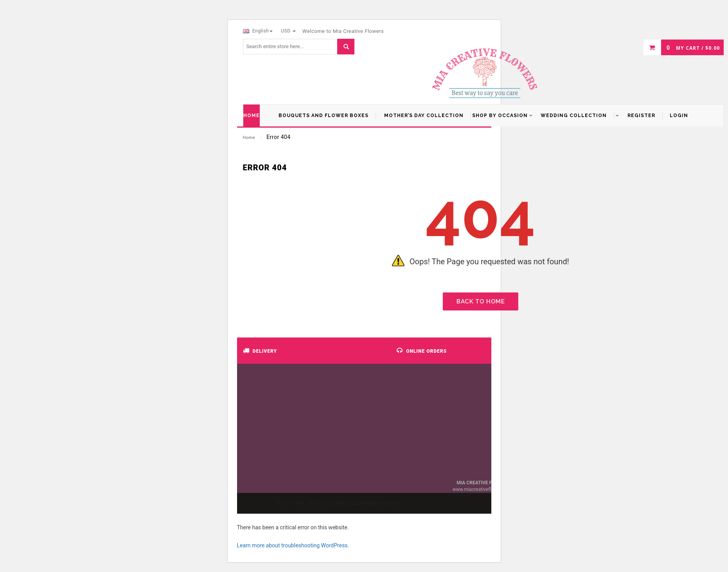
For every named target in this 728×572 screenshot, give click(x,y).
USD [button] (288, 31)
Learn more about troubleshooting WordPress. (293, 545)
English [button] (258, 31)
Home (249, 138)
